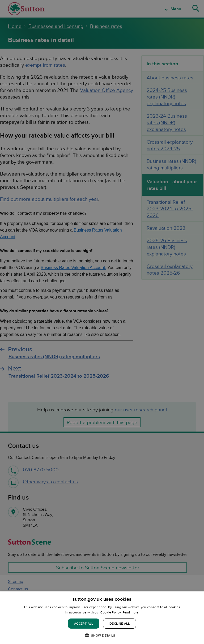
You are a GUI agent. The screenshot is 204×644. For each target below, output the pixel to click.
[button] (102, 635)
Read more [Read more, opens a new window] (131, 612)
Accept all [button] (84, 623)
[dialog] (102, 618)
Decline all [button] (120, 623)
